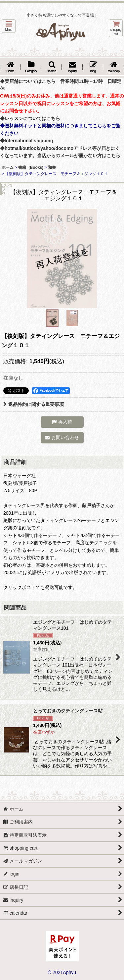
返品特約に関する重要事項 (34, 404)
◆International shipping (27, 141)
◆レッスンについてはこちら (30, 118)
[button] (9, 26)
